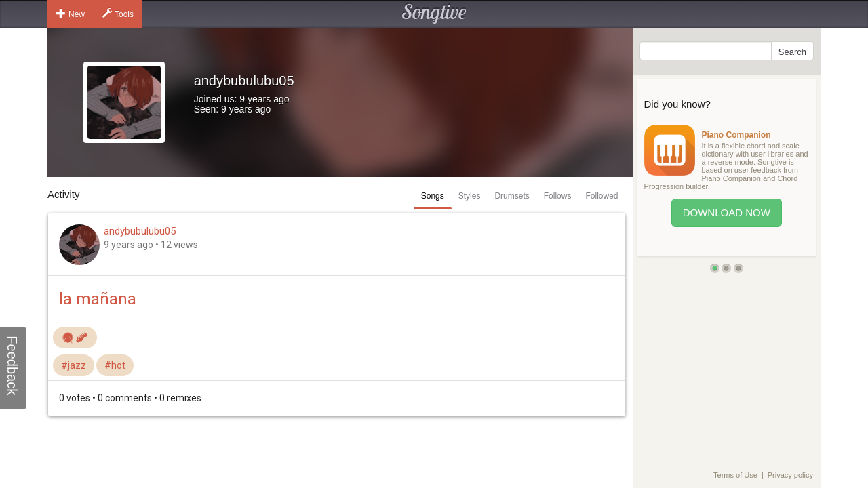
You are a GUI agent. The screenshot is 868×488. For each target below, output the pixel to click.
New (71, 14)
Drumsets (512, 196)
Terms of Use (735, 475)
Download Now (727, 212)
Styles (470, 196)
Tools (118, 14)
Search (792, 52)
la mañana (98, 299)
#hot (115, 365)
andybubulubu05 (140, 231)
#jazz (74, 365)
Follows (558, 196)
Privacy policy (790, 475)
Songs (433, 196)
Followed (601, 196)
